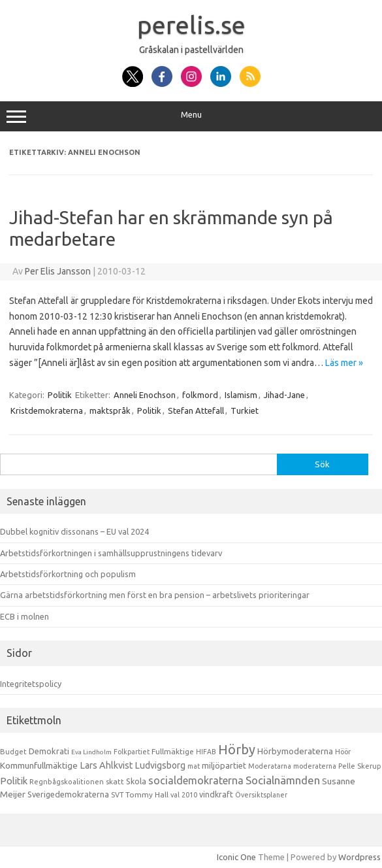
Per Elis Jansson (58, 271)
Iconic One (236, 857)
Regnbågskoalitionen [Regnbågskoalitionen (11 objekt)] (67, 782)
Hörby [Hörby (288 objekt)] (237, 749)
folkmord (200, 395)
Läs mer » (344, 363)
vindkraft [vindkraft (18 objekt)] (216, 794)
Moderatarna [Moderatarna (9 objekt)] (270, 766)
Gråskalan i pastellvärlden (191, 50)
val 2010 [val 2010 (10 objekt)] (184, 795)
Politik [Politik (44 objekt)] (14, 781)
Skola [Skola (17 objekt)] (136, 781)
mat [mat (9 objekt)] (194, 766)
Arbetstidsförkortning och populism (68, 574)
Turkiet (245, 410)
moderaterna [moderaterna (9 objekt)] (315, 766)
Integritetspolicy (31, 684)
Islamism (241, 395)
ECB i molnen (24, 616)
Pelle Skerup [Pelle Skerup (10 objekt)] (360, 766)
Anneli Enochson (145, 395)
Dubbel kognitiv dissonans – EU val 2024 (74, 531)
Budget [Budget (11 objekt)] (13, 752)
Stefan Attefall (196, 410)
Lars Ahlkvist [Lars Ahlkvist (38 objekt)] (106, 765)
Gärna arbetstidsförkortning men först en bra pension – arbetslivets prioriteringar (155, 595)
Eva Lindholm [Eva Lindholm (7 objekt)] (91, 752)
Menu (191, 116)
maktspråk (110, 410)
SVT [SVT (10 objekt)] (117, 795)
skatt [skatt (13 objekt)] (115, 781)
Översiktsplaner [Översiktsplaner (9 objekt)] (261, 795)
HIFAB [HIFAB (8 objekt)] (206, 752)
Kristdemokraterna (47, 410)
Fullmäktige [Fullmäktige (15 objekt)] (173, 751)
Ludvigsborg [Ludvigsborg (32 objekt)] (160, 765)
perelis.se (191, 25)
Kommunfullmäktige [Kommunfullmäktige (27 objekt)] (39, 765)
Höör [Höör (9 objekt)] (343, 752)
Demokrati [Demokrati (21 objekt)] (49, 751)
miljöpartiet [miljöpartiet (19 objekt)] (224, 765)
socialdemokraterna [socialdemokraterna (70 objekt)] (196, 780)
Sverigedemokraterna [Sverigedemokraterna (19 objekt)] (68, 794)
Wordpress (359, 857)
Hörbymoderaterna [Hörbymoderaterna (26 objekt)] (295, 751)
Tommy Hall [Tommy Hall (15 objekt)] (147, 794)
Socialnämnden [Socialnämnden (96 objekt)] (283, 780)
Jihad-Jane (284, 395)
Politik (60, 395)
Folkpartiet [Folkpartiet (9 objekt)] (132, 752)
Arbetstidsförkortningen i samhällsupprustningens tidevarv (111, 553)
